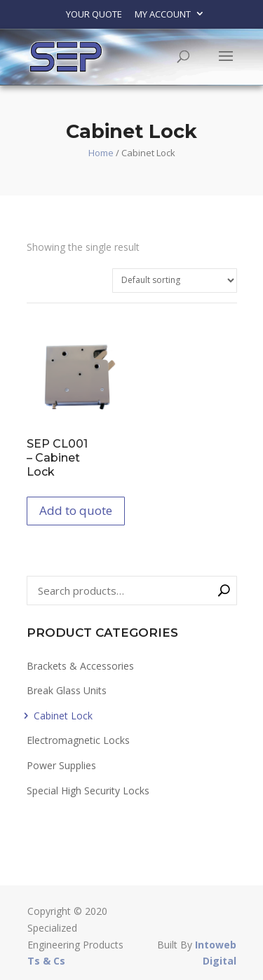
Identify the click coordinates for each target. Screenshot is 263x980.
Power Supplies (61, 765)
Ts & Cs (46, 961)
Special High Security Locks (88, 791)
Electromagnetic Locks (78, 740)
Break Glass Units (67, 690)
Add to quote (76, 510)
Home (101, 153)
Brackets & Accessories (80, 666)
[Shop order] (175, 281)
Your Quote (94, 14)
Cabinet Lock (63, 716)
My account (163, 14)
